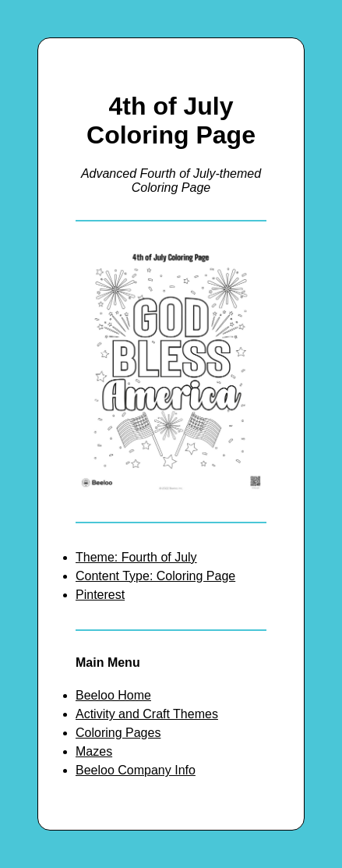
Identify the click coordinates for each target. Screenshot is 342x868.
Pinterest (100, 595)
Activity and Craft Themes (147, 714)
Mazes (94, 751)
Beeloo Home (113, 695)
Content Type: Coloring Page (155, 576)
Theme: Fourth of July (136, 557)
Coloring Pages (118, 733)
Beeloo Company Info (136, 770)
